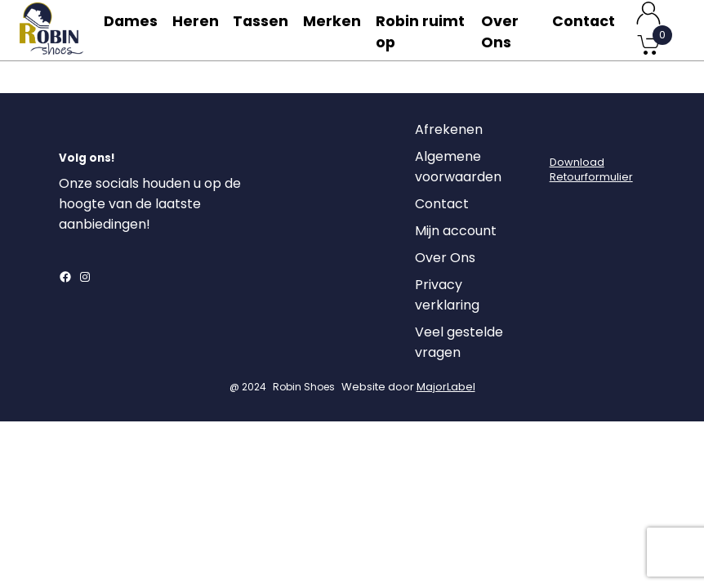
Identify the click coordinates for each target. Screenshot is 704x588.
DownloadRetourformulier (591, 188)
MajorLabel (446, 405)
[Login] (564, 153)
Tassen (270, 30)
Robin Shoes (304, 405)
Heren (201, 30)
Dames (132, 30)
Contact (583, 30)
